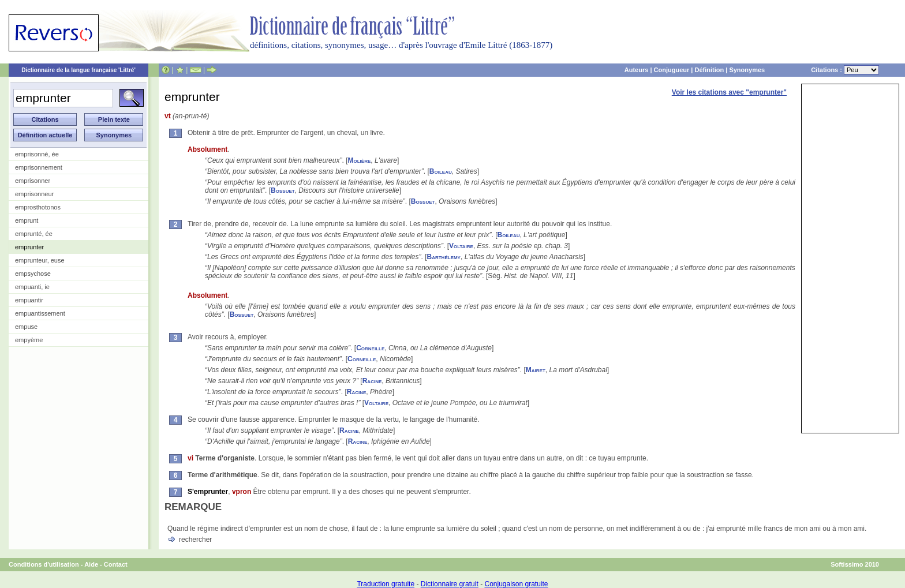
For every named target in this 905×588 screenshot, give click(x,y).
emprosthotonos (38, 207)
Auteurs (637, 70)
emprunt (27, 220)
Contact (116, 564)
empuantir (29, 300)
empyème (29, 340)
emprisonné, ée (37, 154)
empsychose (33, 274)
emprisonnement (39, 167)
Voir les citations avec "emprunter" (729, 92)
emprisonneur (34, 194)
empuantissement (40, 313)
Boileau (441, 171)
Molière (360, 160)
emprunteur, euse (40, 260)
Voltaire (461, 246)
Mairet (536, 370)
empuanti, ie (32, 287)
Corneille (370, 348)
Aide (91, 564)
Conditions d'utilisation (44, 564)
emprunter (29, 247)
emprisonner (33, 181)
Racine (372, 381)
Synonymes (747, 70)
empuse (26, 327)
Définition (709, 70)
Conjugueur (672, 70)
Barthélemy (444, 257)
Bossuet (283, 190)
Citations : (845, 70)
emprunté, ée (34, 234)
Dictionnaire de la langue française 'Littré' (78, 70)
